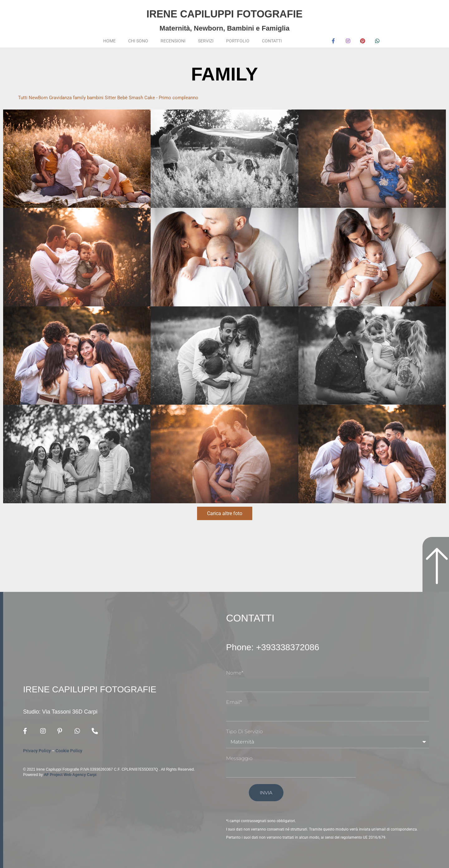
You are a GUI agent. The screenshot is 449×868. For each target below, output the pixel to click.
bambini (101, 98)
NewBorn (39, 98)
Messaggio (239, 758)
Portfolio (238, 41)
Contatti (272, 41)
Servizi (206, 41)
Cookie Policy (69, 751)
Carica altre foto (225, 513)
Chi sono (138, 41)
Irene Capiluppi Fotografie (224, 13)
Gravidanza (63, 98)
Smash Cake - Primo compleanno (173, 98)
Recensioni (173, 41)
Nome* (235, 673)
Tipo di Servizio (244, 731)
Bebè (130, 98)
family (84, 98)
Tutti (23, 98)
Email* (234, 702)
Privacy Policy (37, 751)
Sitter (117, 98)
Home (109, 41)
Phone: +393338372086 (280, 647)
